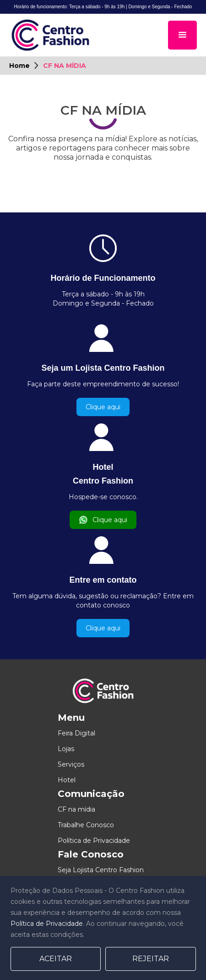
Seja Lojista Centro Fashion (101, 870)
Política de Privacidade (94, 841)
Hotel (67, 780)
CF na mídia (76, 809)
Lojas (66, 749)
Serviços (71, 764)
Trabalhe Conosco (86, 825)
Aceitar (56, 959)
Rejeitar (151, 959)
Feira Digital (76, 733)
